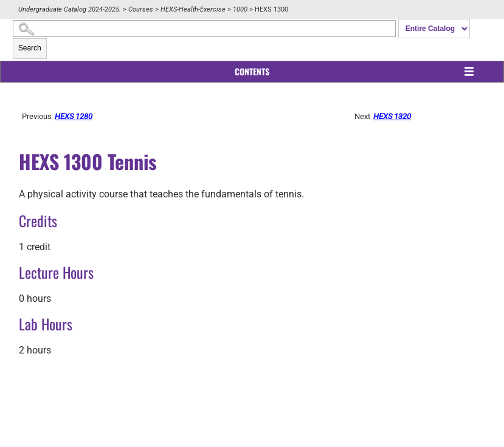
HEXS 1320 (392, 116)
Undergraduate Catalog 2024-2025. (70, 9)
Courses (141, 9)
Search (30, 48)
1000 (240, 9)
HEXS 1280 (74, 116)
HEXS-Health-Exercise (193, 9)
